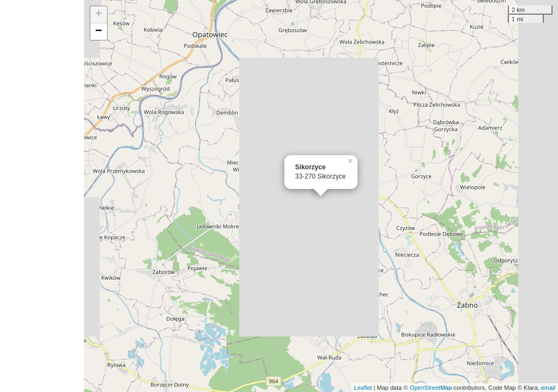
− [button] (99, 32)
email (548, 388)
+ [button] (99, 15)
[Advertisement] (42, 196)
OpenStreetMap (431, 388)
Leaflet (363, 388)
